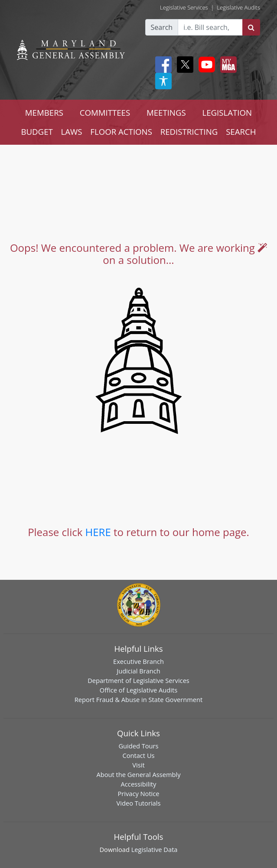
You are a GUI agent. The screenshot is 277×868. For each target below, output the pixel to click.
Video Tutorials (139, 803)
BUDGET (37, 132)
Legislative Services (184, 7)
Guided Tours (138, 746)
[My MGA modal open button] (227, 65)
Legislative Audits (238, 7)
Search (162, 27)
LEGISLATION (227, 112)
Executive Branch (138, 661)
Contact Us (138, 755)
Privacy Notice (138, 793)
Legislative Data (155, 849)
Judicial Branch (138, 671)
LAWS (72, 132)
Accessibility (139, 784)
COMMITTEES (105, 112)
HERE (98, 532)
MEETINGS (166, 112)
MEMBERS (44, 112)
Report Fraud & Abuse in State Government (138, 699)
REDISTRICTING (189, 132)
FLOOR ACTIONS (121, 132)
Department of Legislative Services (138, 680)
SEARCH (241, 132)
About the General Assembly (138, 774)
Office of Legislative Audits (138, 690)
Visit (138, 765)
